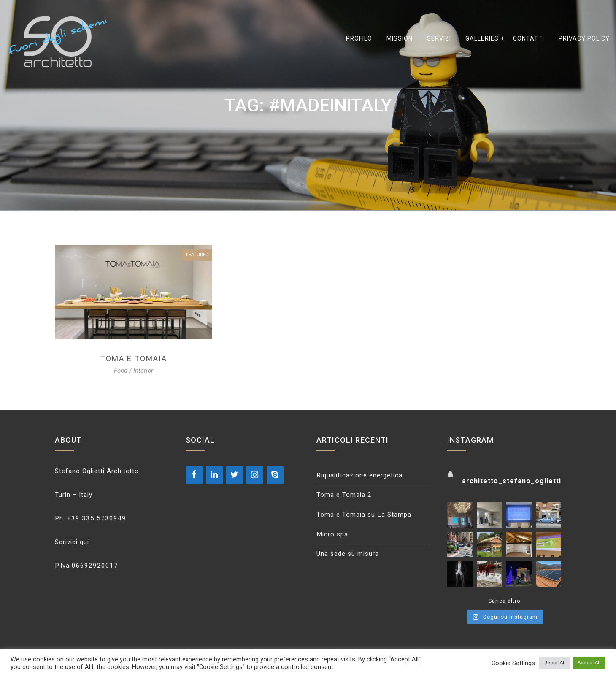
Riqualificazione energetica (359, 475)
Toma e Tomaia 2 (344, 495)
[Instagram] (255, 475)
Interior (143, 371)
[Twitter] (235, 475)
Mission (400, 38)
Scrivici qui (72, 542)
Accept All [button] (589, 663)
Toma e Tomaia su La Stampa (364, 515)
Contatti (529, 38)
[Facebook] (194, 475)
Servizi (439, 38)
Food (121, 371)
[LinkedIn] (214, 475)
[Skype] (275, 475)
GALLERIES (482, 38)
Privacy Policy (584, 38)
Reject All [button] (555, 663)
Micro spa (332, 534)
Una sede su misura (348, 554)
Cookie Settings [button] (513, 663)
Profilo (359, 38)
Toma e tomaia (134, 359)
